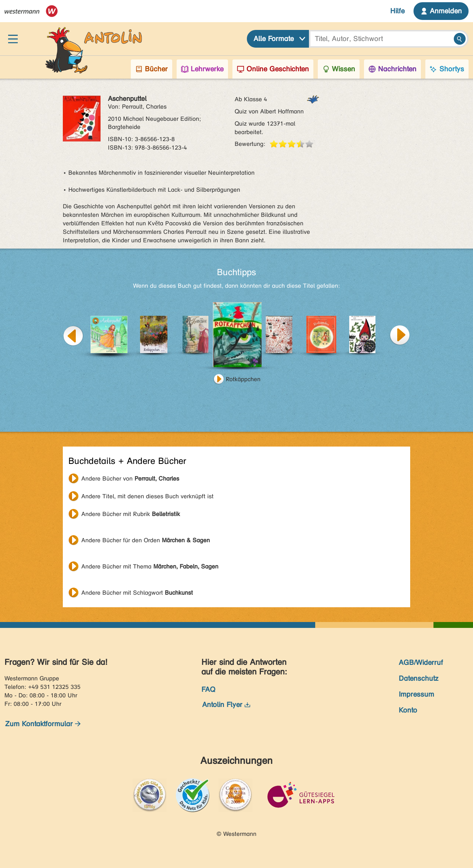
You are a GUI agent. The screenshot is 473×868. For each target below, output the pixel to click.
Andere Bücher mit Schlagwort (137, 593)
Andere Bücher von (130, 479)
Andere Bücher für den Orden (146, 540)
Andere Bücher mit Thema (150, 566)
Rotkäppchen (243, 379)
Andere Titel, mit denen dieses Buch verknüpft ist (147, 496)
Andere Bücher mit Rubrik (131, 514)
